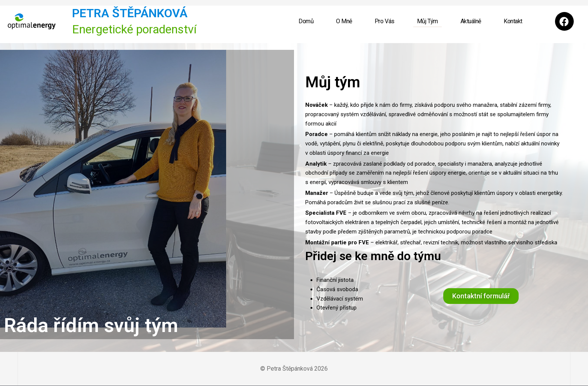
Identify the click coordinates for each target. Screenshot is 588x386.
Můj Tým (427, 21)
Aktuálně (471, 21)
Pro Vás (385, 21)
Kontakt (513, 21)
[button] (481, 296)
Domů (306, 21)
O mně (344, 21)
